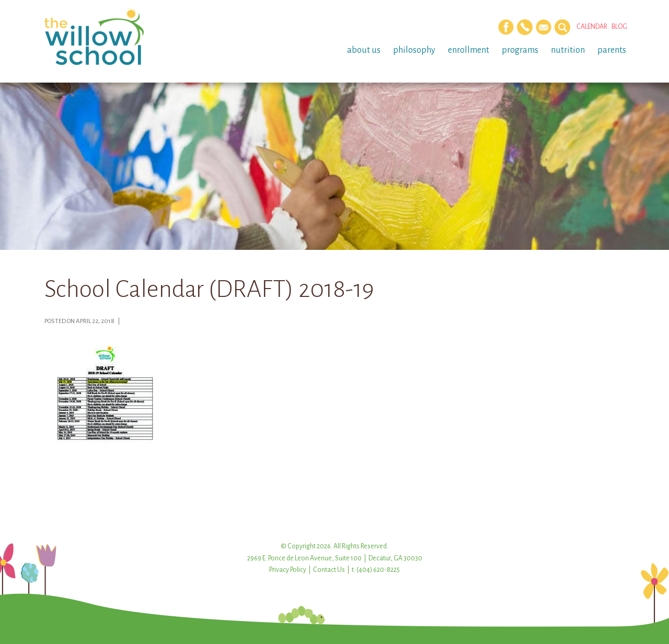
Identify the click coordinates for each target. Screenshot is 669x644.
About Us (364, 50)
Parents (612, 50)
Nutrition (568, 50)
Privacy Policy (288, 570)
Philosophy (414, 50)
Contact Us (329, 570)
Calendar (592, 27)
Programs (520, 50)
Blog (619, 27)
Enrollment (469, 50)
